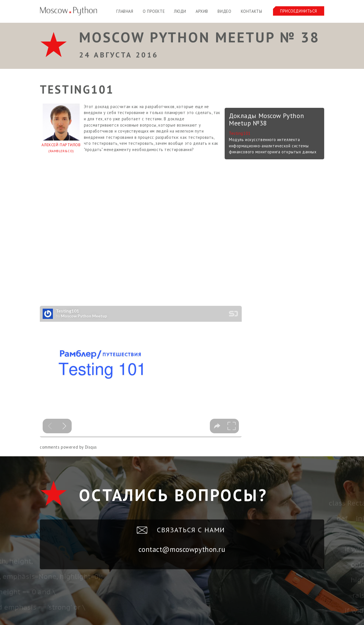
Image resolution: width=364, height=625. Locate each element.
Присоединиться (299, 11)
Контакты (252, 11)
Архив (202, 11)
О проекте (154, 11)
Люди (180, 11)
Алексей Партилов (61, 148)
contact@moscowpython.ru (182, 549)
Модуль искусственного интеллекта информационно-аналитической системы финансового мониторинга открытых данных (273, 146)
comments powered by (68, 447)
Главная (125, 11)
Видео (224, 11)
